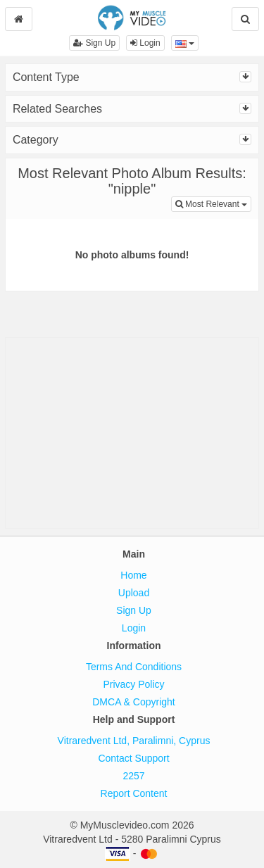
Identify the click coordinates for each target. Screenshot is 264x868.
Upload (134, 593)
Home (133, 575)
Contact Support (133, 758)
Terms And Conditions (134, 667)
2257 (133, 776)
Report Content (134, 793)
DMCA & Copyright (133, 702)
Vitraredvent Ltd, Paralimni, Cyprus (134, 741)
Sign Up (94, 43)
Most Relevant (213, 203)
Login (145, 43)
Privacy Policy (133, 684)
